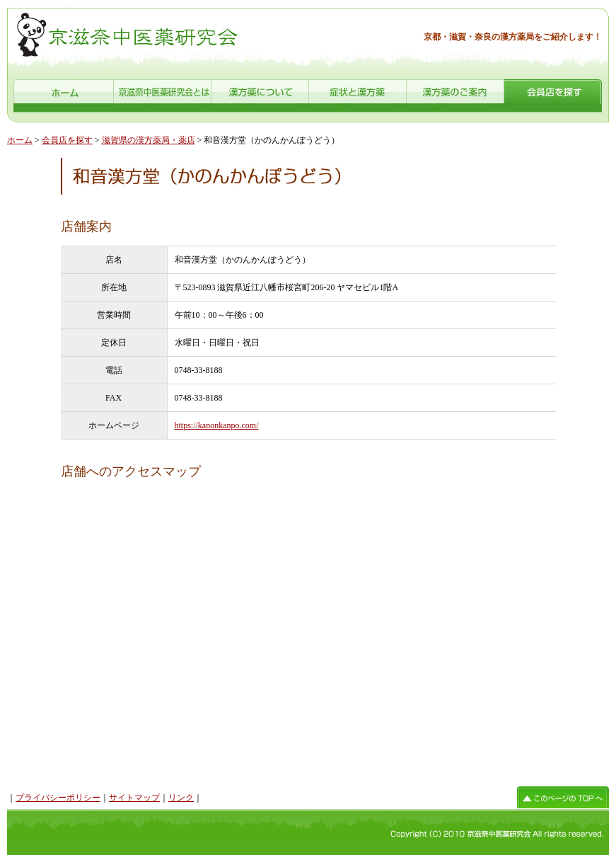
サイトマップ (134, 798)
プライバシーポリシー (58, 798)
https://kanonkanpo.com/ (217, 425)
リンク (181, 798)
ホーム (20, 140)
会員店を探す (67, 140)
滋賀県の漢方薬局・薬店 (149, 140)
